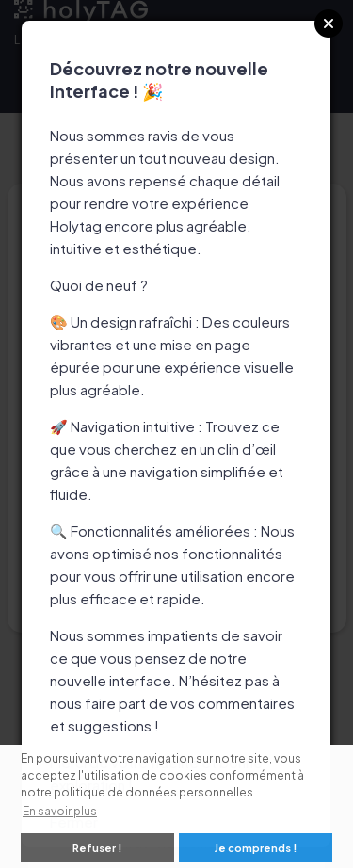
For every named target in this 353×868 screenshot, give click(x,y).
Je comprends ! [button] (256, 848)
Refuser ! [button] (97, 848)
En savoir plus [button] (60, 811)
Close (329, 24)
